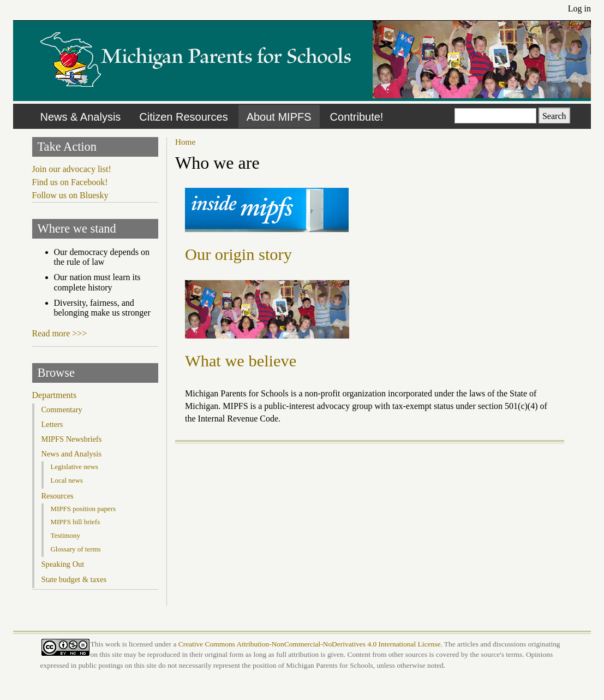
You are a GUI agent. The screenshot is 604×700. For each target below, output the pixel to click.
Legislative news (74, 467)
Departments (55, 395)
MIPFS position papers (83, 509)
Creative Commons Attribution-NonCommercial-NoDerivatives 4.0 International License (310, 644)
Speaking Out (63, 564)
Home (185, 142)
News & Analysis (81, 117)
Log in (579, 8)
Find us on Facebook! (70, 182)
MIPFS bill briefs (76, 522)
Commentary (62, 410)
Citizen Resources (183, 117)
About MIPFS (279, 117)
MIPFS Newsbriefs (72, 439)
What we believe (241, 361)
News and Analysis (71, 454)
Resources (58, 496)
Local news (67, 480)
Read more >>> (60, 333)
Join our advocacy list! (72, 169)
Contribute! (357, 117)
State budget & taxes (74, 579)
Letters (52, 424)
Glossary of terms (76, 549)
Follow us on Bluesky (70, 195)
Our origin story (238, 254)
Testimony (66, 535)
